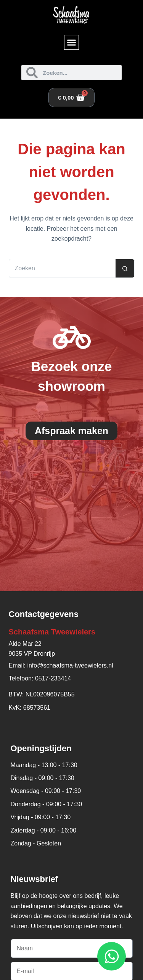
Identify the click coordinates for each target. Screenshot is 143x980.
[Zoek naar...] (62, 268)
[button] (72, 43)
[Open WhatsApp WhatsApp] (112, 956)
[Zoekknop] (125, 268)
